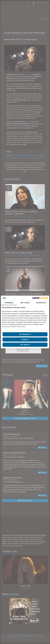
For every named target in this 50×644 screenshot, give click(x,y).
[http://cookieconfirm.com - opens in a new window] (40, 298)
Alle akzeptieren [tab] (25, 334)
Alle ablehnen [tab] (25, 345)
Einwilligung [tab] (9, 303)
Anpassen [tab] (25, 339)
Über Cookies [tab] (25, 303)
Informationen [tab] (41, 303)
